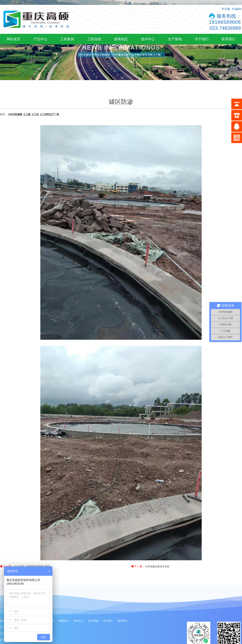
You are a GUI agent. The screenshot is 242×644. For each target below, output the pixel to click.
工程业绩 (94, 39)
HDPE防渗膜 (15, 114)
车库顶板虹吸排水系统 (157, 567)
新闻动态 (121, 39)
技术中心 (148, 39)
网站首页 (14, 39)
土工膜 (27, 114)
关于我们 (202, 39)
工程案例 (67, 39)
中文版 (226, 9)
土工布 (35, 114)
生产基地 (175, 39)
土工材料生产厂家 (49, 114)
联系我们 (228, 39)
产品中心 (40, 39)
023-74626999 (225, 28)
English (237, 9)
